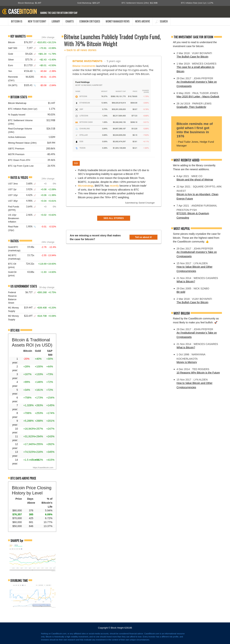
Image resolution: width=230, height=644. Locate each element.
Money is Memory (187, 362)
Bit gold (181, 292)
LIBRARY (56, 21)
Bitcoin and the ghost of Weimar (195, 180)
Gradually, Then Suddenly (191, 107)
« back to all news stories (80, 50)
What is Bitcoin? (186, 281)
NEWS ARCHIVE (142, 21)
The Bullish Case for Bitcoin (193, 57)
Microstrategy (86, 186)
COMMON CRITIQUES (90, 21)
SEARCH (162, 21)
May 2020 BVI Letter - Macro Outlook (198, 97)
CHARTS (70, 21)
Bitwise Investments (88, 61)
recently (114, 186)
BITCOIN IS (17, 21)
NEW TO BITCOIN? (37, 21)
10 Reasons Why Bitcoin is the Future (198, 373)
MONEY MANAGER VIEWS (118, 21)
